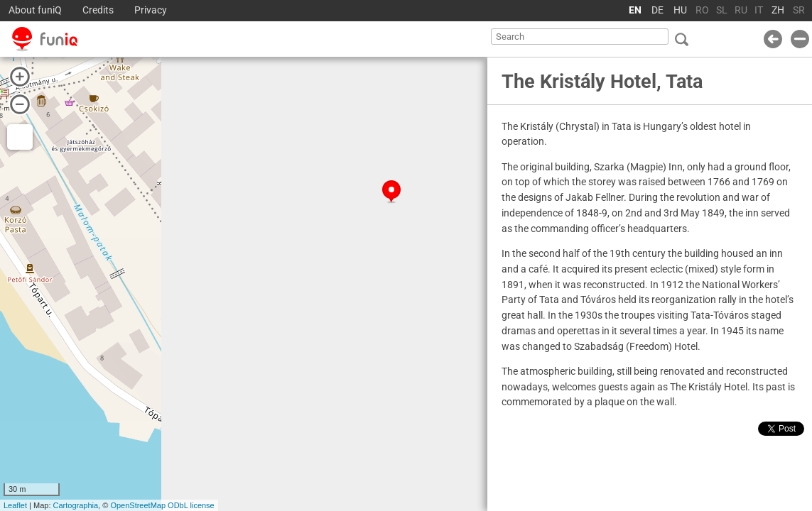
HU (680, 10)
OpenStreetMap (138, 505)
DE (657, 10)
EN (635, 10)
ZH (778, 10)
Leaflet (15, 505)
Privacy (151, 10)
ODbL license (191, 505)
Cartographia (76, 505)
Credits (98, 10)
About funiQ (35, 10)
